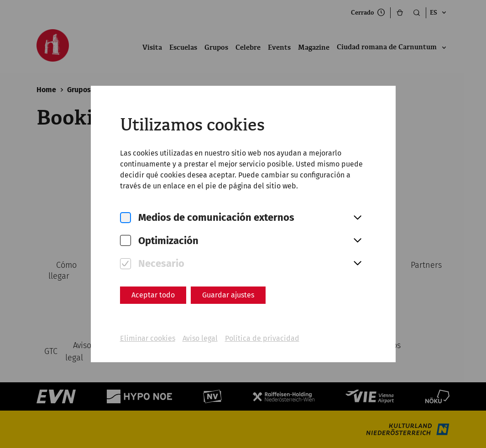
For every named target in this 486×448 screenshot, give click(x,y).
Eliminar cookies (148, 338)
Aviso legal (200, 338)
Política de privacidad (262, 338)
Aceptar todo (153, 295)
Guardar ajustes (228, 295)
